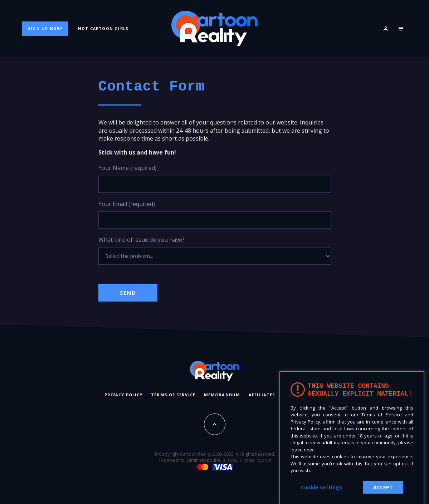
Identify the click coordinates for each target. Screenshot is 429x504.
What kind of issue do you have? (215, 250)
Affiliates (262, 395)
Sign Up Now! (45, 28)
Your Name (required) (215, 178)
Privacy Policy (123, 395)
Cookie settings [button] (321, 487)
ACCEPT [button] (383, 487)
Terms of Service (173, 395)
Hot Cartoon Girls (103, 28)
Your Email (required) (215, 214)
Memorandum (222, 395)
